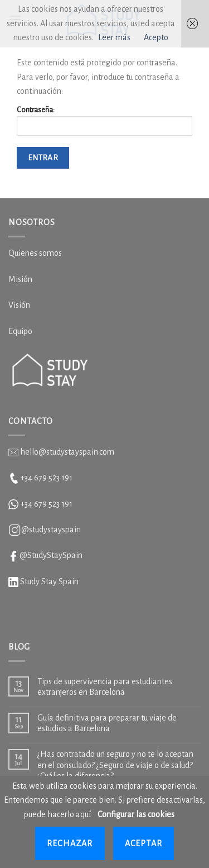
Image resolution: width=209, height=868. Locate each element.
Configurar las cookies (136, 814)
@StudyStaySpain (51, 555)
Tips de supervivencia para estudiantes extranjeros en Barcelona (105, 687)
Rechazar (70, 843)
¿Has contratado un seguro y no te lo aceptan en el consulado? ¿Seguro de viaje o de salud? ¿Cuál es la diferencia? (115, 765)
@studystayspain (51, 530)
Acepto (156, 37)
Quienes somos (35, 253)
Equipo (20, 331)
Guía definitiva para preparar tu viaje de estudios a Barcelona (107, 723)
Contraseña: (104, 121)
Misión (20, 279)
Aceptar (144, 843)
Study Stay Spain (49, 581)
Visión (19, 305)
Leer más (114, 37)
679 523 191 (53, 504)
